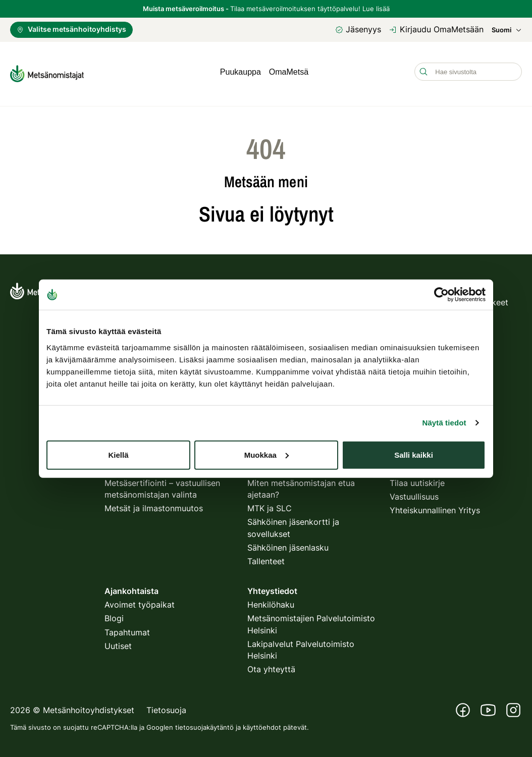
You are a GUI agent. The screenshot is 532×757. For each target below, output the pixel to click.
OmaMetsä (289, 72)
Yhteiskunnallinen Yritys (435, 507)
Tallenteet (266, 558)
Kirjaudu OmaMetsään (436, 29)
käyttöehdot (262, 724)
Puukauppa (241, 72)
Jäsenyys (358, 29)
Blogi (114, 615)
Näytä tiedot (444, 423)
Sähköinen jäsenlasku (288, 544)
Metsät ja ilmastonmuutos (154, 505)
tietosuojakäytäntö (204, 724)
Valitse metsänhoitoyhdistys (71, 29)
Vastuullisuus (414, 493)
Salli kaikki (414, 454)
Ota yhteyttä (271, 666)
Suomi (507, 30)
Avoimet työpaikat (140, 601)
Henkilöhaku (271, 601)
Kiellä (118, 454)
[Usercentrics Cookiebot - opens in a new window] (441, 295)
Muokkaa (267, 454)
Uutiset (118, 642)
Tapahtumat (127, 628)
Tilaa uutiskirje (417, 479)
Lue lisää (376, 9)
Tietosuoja (166, 707)
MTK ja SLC (270, 505)
